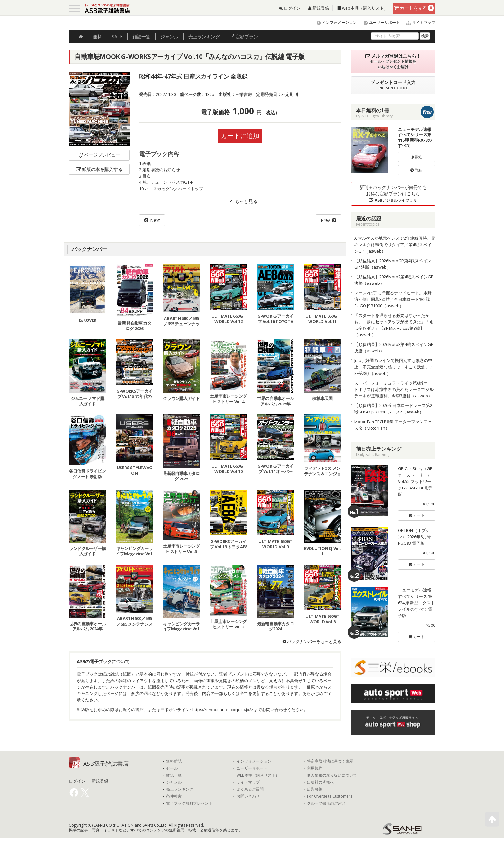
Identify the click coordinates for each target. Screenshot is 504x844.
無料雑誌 (174, 761)
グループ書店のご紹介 (326, 803)
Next (155, 220)
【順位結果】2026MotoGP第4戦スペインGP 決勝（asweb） (393, 264)
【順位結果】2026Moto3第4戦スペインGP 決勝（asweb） (394, 348)
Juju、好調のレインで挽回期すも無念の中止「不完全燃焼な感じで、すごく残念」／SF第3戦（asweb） (394, 367)
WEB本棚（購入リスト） (258, 775)
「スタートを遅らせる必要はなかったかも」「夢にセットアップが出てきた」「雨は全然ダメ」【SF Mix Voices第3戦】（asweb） (394, 325)
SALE (117, 37)
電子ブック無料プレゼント (189, 803)
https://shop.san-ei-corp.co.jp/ (222, 710)
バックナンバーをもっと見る (312, 641)
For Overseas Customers (330, 796)
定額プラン (244, 37)
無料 (97, 37)
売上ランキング (180, 789)
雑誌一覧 (174, 775)
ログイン (290, 8)
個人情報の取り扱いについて (332, 775)
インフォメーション (334, 22)
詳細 (416, 170)
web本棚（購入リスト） (362, 8)
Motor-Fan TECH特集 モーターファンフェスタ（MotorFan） (393, 425)
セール (172, 768)
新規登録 (319, 8)
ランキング (204, 37)
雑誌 (141, 37)
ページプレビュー (99, 155)
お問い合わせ (248, 796)
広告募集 (315, 789)
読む (417, 157)
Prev (325, 220)
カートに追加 (240, 136)
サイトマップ (418, 22)
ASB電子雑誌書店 (106, 764)
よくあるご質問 (250, 789)
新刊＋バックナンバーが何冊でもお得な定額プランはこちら (393, 194)
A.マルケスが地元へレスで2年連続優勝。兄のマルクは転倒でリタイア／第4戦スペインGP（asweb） (395, 245)
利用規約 (315, 768)
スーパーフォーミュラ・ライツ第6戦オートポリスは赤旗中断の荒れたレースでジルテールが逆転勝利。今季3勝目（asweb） (394, 389)
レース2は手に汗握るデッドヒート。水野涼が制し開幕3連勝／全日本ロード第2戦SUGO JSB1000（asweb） (393, 299)
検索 (425, 36)
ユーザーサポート (379, 22)
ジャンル (169, 37)
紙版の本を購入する (99, 169)
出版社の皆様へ (320, 782)
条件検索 (174, 796)
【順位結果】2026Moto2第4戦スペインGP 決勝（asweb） (394, 280)
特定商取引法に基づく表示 (330, 761)
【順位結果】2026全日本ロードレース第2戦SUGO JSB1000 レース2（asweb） (393, 409)
